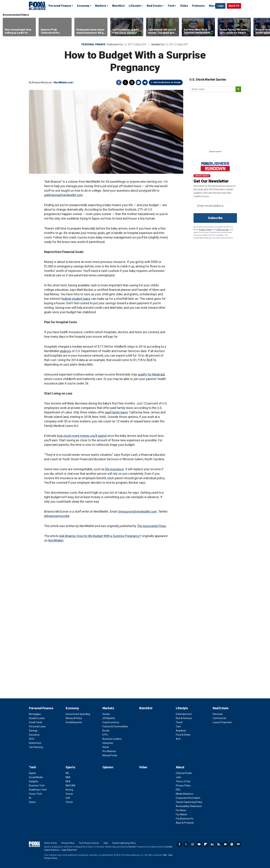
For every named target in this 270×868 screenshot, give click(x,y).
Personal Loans (37, 726)
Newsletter (225, 844)
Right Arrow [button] (264, 27)
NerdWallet (56, 540)
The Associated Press (152, 526)
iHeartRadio (238, 844)
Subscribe (215, 218)
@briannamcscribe (57, 516)
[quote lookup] (213, 89)
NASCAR (70, 786)
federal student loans (76, 299)
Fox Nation (181, 814)
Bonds (106, 731)
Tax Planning (36, 747)
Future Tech (35, 794)
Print (138, 82)
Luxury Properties (222, 722)
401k (32, 739)
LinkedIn (212, 844)
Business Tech (37, 786)
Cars (178, 726)
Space (32, 802)
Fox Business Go (185, 819)
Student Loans (37, 718)
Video (184, 6)
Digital (32, 773)
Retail (106, 747)
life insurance (115, 469)
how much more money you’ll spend (82, 436)
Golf (68, 798)
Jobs (178, 777)
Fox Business (37, 6)
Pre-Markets (109, 751)
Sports (70, 767)
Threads (132, 82)
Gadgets (33, 781)
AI (30, 798)
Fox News (181, 810)
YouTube (199, 844)
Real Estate (154, 6)
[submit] (238, 89)
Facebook (119, 82)
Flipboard (206, 844)
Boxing (69, 790)
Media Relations (185, 794)
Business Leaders (112, 739)
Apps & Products (185, 823)
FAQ (178, 790)
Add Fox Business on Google (167, 82)
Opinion (108, 767)
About (180, 767)
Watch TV (234, 6)
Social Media (36, 777)
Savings (33, 731)
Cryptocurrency (111, 722)
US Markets (109, 718)
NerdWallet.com (63, 82)
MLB (68, 781)
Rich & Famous (184, 718)
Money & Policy (74, 718)
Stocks (106, 714)
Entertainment (184, 714)
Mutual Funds (110, 755)
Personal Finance (60, 6)
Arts (178, 739)
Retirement (35, 743)
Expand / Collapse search (212, 6)
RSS (219, 844)
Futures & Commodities (115, 726)
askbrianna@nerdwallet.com (63, 195)
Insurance (34, 735)
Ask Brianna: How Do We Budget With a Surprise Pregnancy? (100, 536)
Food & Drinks (183, 735)
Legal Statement (69, 850)
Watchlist (118, 6)
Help (106, 843)
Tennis (69, 802)
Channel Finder (184, 773)
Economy (83, 6)
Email (145, 82)
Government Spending (78, 714)
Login (220, 6)
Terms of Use (222, 230)
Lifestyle (135, 6)
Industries (108, 743)
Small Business (74, 722)
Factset (132, 847)
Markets (101, 6)
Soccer (69, 794)
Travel (179, 722)
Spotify (232, 844)
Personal (217, 714)
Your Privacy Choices (89, 843)
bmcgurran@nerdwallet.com (138, 511)
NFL (68, 773)
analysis (66, 351)
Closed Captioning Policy (189, 802)
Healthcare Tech (38, 790)
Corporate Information (188, 798)
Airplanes (181, 731)
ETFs (105, 735)
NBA (68, 777)
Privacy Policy (205, 230)
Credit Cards (36, 722)
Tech (171, 6)
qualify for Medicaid (151, 374)
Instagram (193, 844)
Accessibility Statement (189, 806)
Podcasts (198, 6)
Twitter (125, 82)
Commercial (219, 718)
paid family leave (116, 412)
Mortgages (35, 714)
